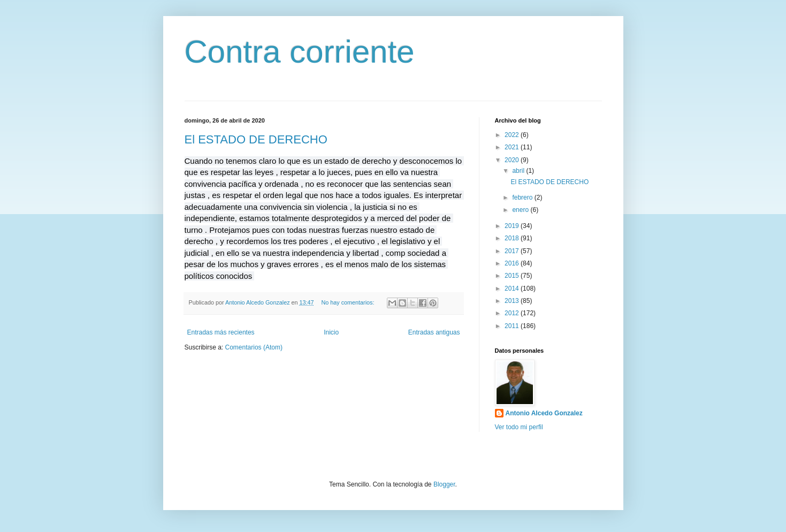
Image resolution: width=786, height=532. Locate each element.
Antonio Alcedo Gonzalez (544, 413)
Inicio (331, 332)
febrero (523, 197)
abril (519, 171)
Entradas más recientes (221, 332)
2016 (513, 263)
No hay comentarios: (348, 302)
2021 (513, 147)
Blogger (444, 484)
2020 (513, 160)
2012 (513, 313)
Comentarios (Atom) (254, 347)
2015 (513, 276)
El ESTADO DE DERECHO (256, 139)
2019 (513, 226)
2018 (513, 238)
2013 (513, 301)
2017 (513, 251)
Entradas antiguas (434, 332)
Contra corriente (300, 52)
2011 (513, 326)
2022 (513, 135)
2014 (513, 288)
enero (521, 210)
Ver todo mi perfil (519, 427)
